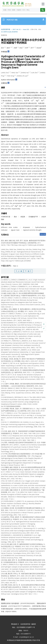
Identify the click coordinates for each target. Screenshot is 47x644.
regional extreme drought (32, 230)
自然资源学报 (6, 29)
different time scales (9, 227)
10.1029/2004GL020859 (12, 406)
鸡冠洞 (23, 217)
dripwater (27, 227)
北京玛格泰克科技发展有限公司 (23, 640)
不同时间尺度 (6, 217)
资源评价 (4, 35)
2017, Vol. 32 (17, 29)
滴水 (15, 217)
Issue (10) (26, 29)
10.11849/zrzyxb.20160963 (9, 32)
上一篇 (19, 271)
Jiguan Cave (15, 230)
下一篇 (28, 271)
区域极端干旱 (33, 217)
